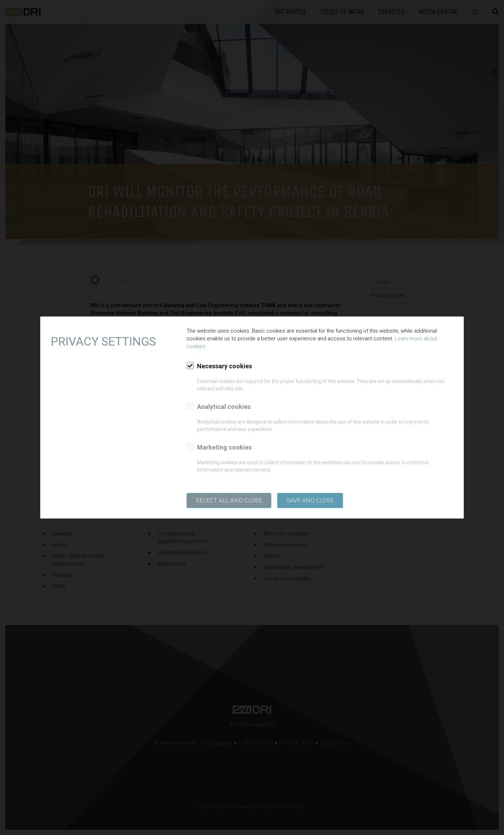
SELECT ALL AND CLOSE (229, 500)
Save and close (310, 500)
